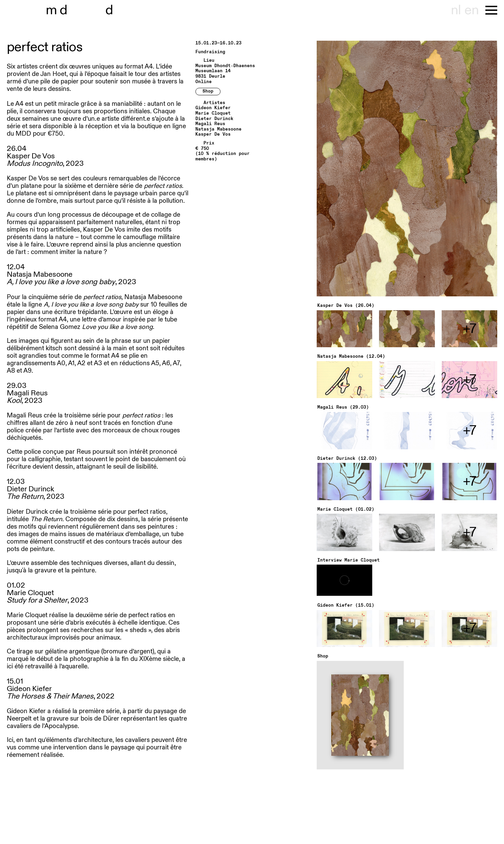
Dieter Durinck (214, 119)
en (471, 10)
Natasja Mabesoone (218, 129)
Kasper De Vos (213, 134)
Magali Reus (210, 124)
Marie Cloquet (213, 113)
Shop (208, 91)
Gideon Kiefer (213, 108)
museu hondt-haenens (84, 10)
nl (456, 10)
